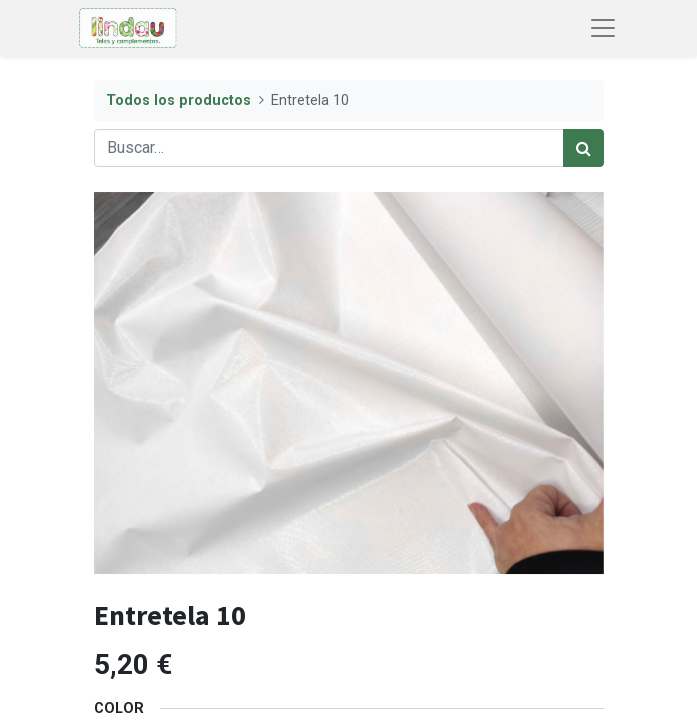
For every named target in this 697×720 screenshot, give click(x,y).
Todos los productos (178, 100)
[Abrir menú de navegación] (603, 28)
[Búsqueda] (583, 148)
